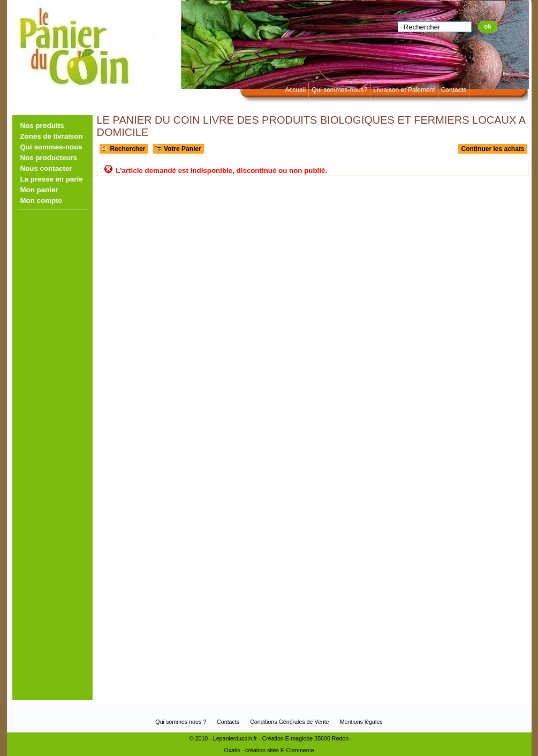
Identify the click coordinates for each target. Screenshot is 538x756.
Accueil (296, 90)
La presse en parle (52, 179)
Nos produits (42, 126)
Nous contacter (46, 168)
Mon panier (39, 190)
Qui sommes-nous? (339, 90)
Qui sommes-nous (51, 147)
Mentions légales (361, 722)
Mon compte (41, 201)
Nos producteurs (49, 158)
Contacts (454, 90)
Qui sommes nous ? (181, 722)
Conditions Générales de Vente (290, 722)
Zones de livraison (52, 136)
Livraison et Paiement (404, 90)
